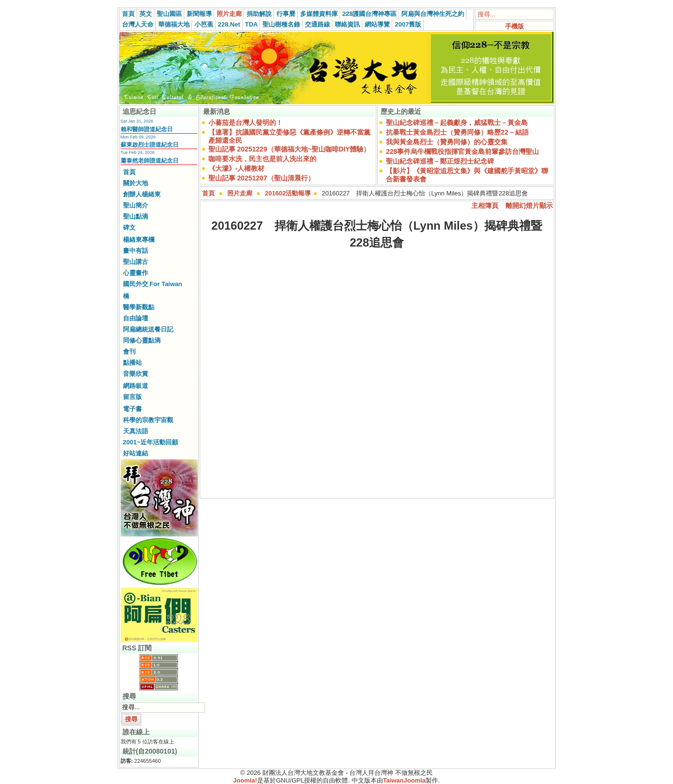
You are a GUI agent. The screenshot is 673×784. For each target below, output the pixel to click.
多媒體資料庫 (319, 14)
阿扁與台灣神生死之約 (433, 14)
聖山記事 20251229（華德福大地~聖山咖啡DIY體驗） (289, 149)
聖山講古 (136, 262)
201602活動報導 (288, 193)
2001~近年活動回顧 (151, 442)
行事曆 (286, 14)
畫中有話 (136, 251)
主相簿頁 (485, 206)
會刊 (129, 351)
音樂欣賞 (136, 374)
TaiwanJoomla (405, 780)
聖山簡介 (136, 205)
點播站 (132, 363)
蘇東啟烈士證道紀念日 (150, 145)
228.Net (229, 24)
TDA (252, 24)
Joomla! (245, 780)
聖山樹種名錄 (281, 24)
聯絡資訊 (347, 24)
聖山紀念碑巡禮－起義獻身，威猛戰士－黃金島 (457, 123)
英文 (146, 14)
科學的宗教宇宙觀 (148, 420)
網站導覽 (377, 24)
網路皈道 (136, 386)
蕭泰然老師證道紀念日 (150, 161)
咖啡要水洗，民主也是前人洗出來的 (262, 159)
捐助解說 (259, 14)
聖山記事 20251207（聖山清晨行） (261, 178)
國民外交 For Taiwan (153, 284)
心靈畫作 (136, 273)
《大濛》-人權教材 (237, 168)
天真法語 (136, 431)
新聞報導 (199, 14)
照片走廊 (229, 14)
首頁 (128, 14)
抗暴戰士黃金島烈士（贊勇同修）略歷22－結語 (457, 132)
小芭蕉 (204, 24)
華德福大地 (174, 24)
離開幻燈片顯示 (529, 206)
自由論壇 (136, 318)
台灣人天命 (138, 24)
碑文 (129, 227)
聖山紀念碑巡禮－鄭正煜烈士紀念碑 (440, 161)
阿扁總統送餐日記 (148, 329)
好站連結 (136, 453)
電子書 (132, 409)
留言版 (132, 397)
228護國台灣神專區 (370, 14)
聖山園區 (169, 14)
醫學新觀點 (139, 307)
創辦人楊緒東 (142, 194)
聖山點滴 (136, 216)
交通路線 (317, 24)
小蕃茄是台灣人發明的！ (246, 123)
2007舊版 (408, 24)
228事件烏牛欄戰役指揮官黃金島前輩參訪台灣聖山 (462, 151)
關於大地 (136, 183)
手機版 (515, 26)
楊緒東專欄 (139, 240)
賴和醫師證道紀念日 (147, 129)
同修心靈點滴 (142, 340)
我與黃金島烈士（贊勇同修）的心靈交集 (447, 142)
